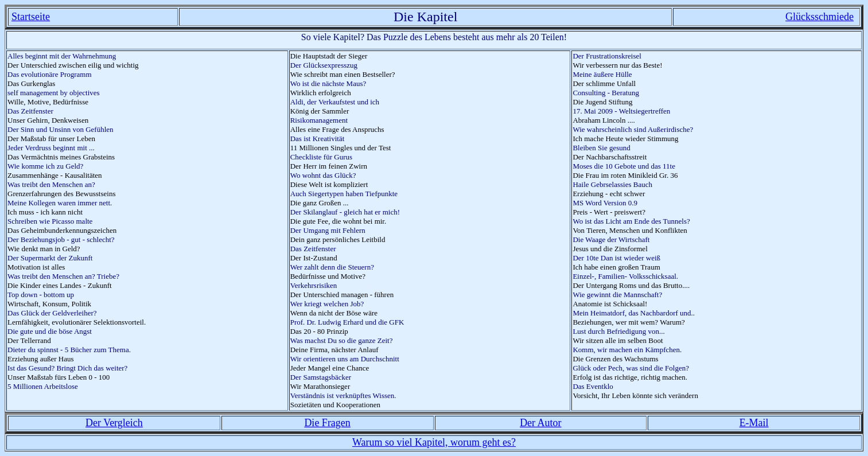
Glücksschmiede (820, 17)
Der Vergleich (114, 423)
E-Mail (754, 423)
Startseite (31, 17)
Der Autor (540, 423)
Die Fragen (327, 423)
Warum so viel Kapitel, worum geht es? (434, 442)
